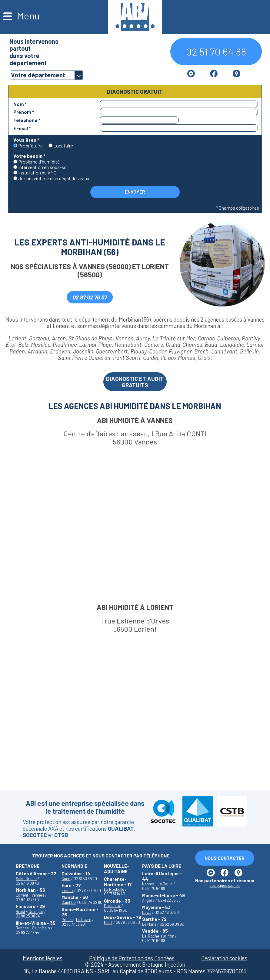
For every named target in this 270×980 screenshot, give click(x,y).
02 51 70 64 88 (216, 51)
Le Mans (149, 924)
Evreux (67, 890)
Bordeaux (112, 906)
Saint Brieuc (26, 879)
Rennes (22, 928)
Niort (108, 922)
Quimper (36, 911)
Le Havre (84, 920)
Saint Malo (41, 928)
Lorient (22, 895)
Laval (147, 912)
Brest (20, 911)
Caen (66, 879)
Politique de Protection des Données (132, 958)
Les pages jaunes (225, 885)
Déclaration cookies (224, 958)
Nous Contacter (225, 858)
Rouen (67, 920)
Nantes (148, 884)
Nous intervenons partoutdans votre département (34, 52)
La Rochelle (114, 889)
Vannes (38, 895)
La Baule (165, 884)
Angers (148, 900)
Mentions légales (43, 958)
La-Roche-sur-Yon (158, 936)
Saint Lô (69, 902)
